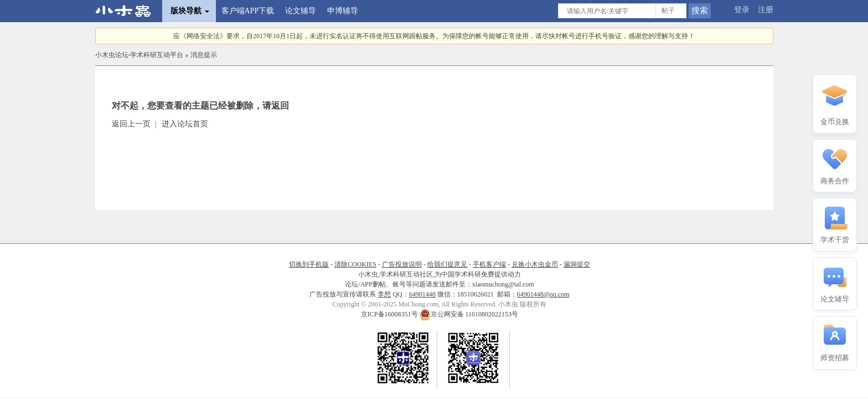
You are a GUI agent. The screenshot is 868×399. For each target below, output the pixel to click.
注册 (766, 10)
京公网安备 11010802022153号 (469, 314)
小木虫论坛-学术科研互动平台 (139, 55)
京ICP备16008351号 (390, 314)
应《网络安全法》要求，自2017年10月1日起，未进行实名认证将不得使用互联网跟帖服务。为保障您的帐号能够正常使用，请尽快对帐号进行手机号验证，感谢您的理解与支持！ (434, 36)
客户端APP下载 (248, 11)
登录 (742, 10)
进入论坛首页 (185, 124)
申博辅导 (343, 11)
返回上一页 (131, 124)
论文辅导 (301, 11)
